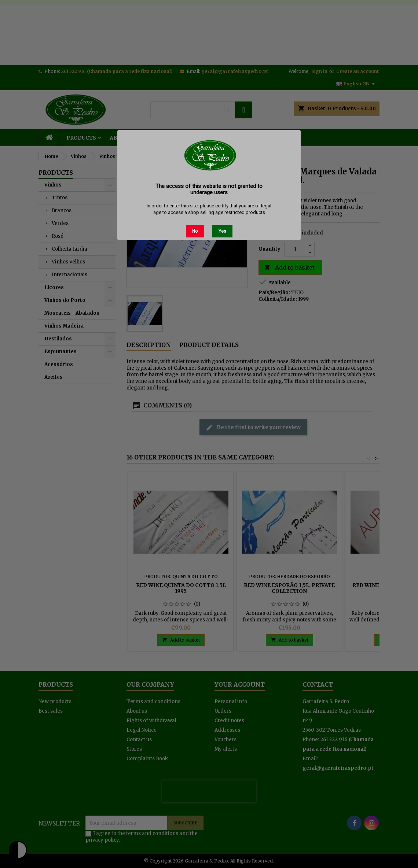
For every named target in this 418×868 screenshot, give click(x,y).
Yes (222, 231)
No (195, 231)
